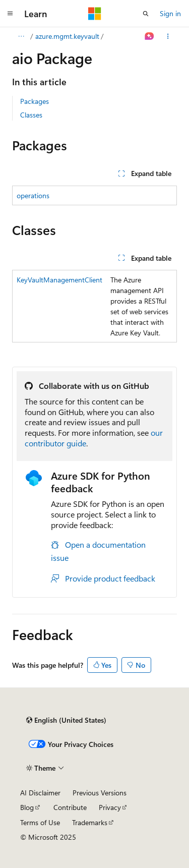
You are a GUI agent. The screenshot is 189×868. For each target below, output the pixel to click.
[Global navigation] (10, 14)
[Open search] (146, 14)
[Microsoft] (95, 14)
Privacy (110, 807)
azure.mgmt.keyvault (67, 36)
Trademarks (90, 822)
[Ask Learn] (149, 36)
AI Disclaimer (40, 793)
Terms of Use (40, 822)
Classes (31, 115)
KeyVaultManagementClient (59, 280)
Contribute (70, 807)
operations (33, 195)
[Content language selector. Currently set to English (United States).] (66, 720)
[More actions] (168, 36)
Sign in (170, 13)
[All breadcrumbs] (21, 36)
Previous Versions (100, 793)
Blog (27, 807)
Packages (35, 101)
